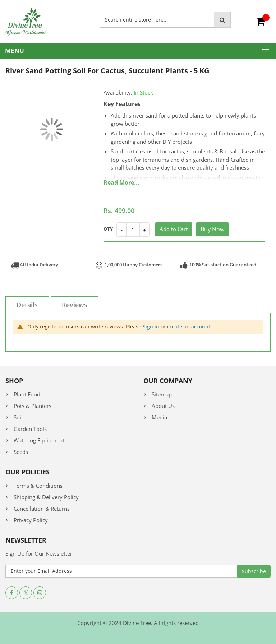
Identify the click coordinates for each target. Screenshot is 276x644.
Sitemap (162, 394)
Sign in (151, 326)
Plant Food (27, 394)
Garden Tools (30, 429)
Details (27, 305)
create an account (189, 326)
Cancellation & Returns (42, 509)
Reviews (75, 305)
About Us (163, 406)
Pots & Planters (33, 406)
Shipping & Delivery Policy (46, 497)
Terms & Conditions (38, 486)
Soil (18, 417)
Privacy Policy (31, 520)
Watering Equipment (39, 440)
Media (159, 417)
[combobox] (157, 20)
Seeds (21, 452)
